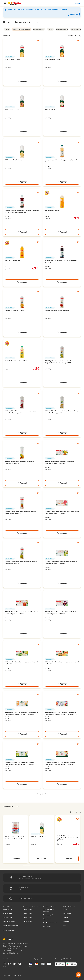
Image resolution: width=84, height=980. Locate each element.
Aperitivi (50, 29)
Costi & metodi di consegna (49, 910)
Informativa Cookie (9, 921)
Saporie (66, 917)
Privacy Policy (8, 917)
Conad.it (66, 910)
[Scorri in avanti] (80, 812)
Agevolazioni (47, 919)
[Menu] (5, 3)
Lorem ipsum (27, 910)
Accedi (77, 3)
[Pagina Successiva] (46, 794)
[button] (78, 975)
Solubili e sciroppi (62, 29)
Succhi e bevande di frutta (22, 29)
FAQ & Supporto (8, 910)
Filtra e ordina (75, 36)
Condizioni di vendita (50, 923)
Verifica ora (74, 14)
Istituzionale (67, 913)
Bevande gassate (39, 29)
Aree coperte (7, 913)
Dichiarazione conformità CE (11, 926)
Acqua (7, 29)
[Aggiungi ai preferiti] (38, 42)
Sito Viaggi (67, 921)
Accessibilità (47, 927)
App (64, 925)
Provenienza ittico (9, 931)
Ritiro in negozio (48, 915)
